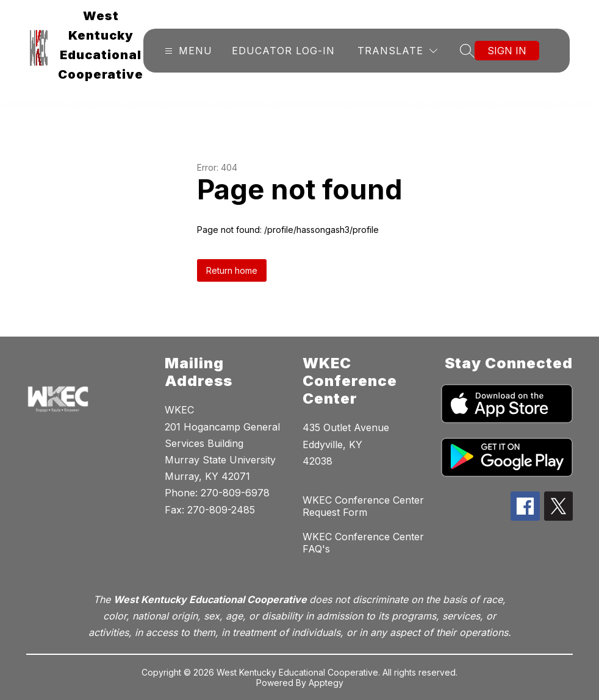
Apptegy (326, 683)
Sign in (507, 51)
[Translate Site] (397, 51)
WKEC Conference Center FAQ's (363, 543)
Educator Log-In (283, 51)
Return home (232, 270)
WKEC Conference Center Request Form (363, 506)
